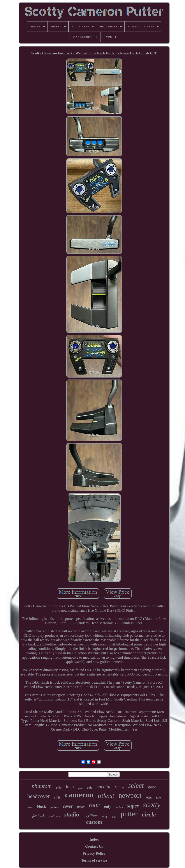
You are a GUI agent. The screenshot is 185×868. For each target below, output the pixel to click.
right (149, 798)
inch (70, 787)
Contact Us (94, 846)
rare (158, 798)
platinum (55, 816)
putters (55, 807)
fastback (38, 816)
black (41, 806)
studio (72, 815)
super (133, 806)
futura (119, 787)
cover (68, 806)
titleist (106, 796)
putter (129, 814)
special (104, 787)
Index (94, 839)
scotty (152, 805)
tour (94, 805)
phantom (42, 786)
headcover (39, 796)
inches (119, 807)
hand (152, 787)
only (108, 806)
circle (149, 814)
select (136, 785)
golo (90, 788)
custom (94, 822)
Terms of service (94, 860)
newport (130, 795)
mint (114, 817)
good (80, 788)
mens (81, 807)
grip (59, 788)
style (57, 797)
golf (105, 816)
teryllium (91, 816)
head (30, 807)
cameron (79, 795)
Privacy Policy (94, 853)
